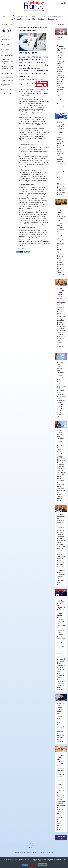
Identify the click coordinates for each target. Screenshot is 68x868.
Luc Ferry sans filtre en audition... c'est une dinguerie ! (61, 520)
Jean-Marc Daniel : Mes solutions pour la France (61, 760)
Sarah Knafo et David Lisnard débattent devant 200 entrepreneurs (61, 297)
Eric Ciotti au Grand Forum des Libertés (61, 435)
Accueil (6, 16)
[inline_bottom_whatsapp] (29, 252)
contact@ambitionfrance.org (13, 93)
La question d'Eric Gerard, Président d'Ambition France (61, 214)
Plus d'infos (42, 865)
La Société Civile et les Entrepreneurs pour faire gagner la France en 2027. (7, 44)
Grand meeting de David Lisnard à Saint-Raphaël (61, 127)
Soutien (41, 19)
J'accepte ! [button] (25, 865)
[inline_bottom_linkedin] (25, 252)
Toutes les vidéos (61, 837)
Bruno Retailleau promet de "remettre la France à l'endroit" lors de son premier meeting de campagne (61, 613)
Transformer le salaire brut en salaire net (60, 708)
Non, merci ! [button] (33, 865)
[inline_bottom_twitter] (22, 252)
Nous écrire (52, 19)
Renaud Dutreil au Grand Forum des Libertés (61, 368)
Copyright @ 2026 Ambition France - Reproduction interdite (34, 852)
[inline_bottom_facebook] (18, 252)
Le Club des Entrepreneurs (52, 16)
